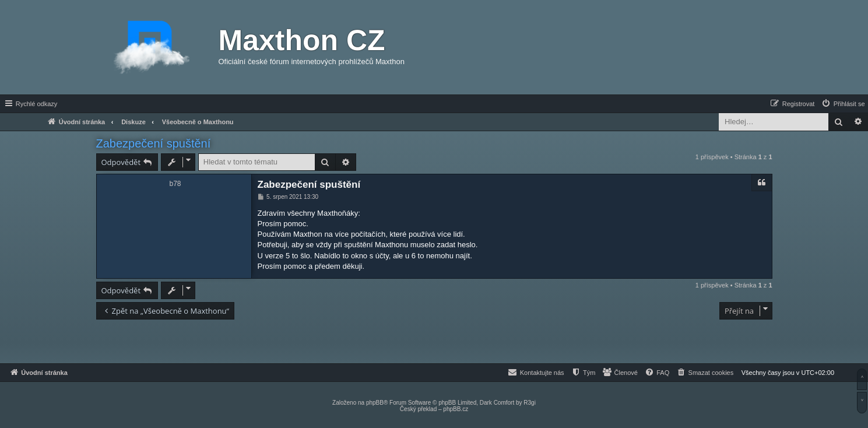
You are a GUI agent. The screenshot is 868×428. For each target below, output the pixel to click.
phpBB (375, 403)
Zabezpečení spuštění (154, 143)
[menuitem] (843, 104)
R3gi (530, 403)
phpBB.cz (456, 409)
